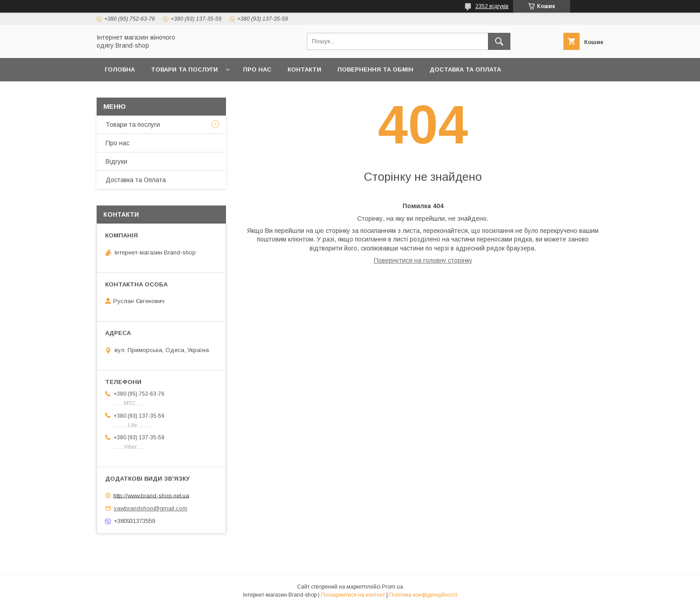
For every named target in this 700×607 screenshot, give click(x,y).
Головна (120, 69)
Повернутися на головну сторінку (423, 260)
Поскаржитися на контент (353, 595)
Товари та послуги (184, 69)
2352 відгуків (492, 6)
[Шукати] (499, 41)
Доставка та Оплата (465, 69)
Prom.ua (392, 587)
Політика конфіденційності (423, 595)
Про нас (257, 69)
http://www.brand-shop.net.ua (151, 495)
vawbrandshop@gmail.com (151, 508)
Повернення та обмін (375, 69)
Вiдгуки (116, 161)
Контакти (304, 69)
